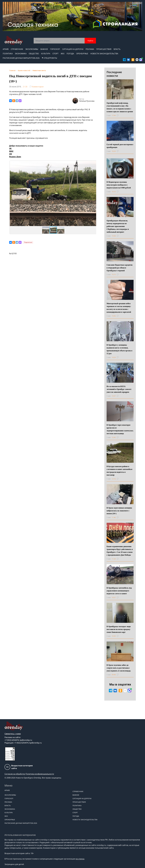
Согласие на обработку (15, 774)
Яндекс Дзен (15, 157)
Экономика (21, 54)
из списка (80, 859)
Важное (44, 49)
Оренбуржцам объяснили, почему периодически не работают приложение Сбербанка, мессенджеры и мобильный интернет (118, 226)
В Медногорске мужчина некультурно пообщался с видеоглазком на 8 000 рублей (119, 185)
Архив (6, 49)
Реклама (90, 49)
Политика (8, 54)
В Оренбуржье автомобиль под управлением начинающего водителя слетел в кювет (119, 591)
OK (11, 154)
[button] (12, 193)
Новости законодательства (104, 54)
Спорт (55, 54)
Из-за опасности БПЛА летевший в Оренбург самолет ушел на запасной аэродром (119, 389)
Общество (34, 54)
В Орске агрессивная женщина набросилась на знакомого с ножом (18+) (119, 511)
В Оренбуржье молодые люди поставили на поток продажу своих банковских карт (119, 629)
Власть (117, 49)
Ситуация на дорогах (73, 49)
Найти (90, 41)
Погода (70, 54)
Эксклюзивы (32, 49)
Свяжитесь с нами (13, 734)
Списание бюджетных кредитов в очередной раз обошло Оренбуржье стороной (120, 268)
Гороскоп (55, 49)
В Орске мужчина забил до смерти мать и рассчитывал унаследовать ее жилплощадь (119, 668)
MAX (11, 151)
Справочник (17, 49)
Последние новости (114, 74)
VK (10, 148)
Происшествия (104, 49)
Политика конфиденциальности (40, 774)
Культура (46, 54)
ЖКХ (63, 54)
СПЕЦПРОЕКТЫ (49, 58)
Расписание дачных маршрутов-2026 (21, 58)
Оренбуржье (82, 54)
